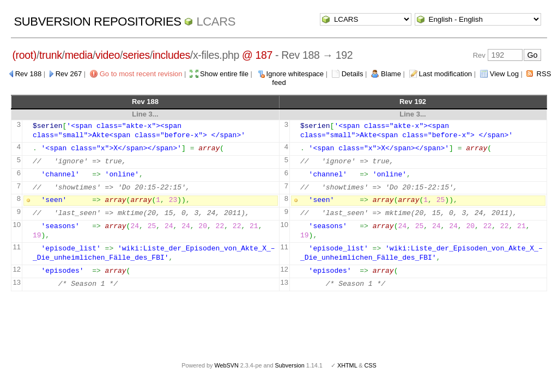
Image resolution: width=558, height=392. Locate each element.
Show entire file (224, 74)
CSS (371, 365)
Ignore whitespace (295, 74)
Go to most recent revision (141, 74)
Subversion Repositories (97, 22)
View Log (504, 74)
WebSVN (226, 365)
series (136, 55)
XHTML (347, 365)
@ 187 (257, 55)
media (79, 55)
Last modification (446, 74)
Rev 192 (413, 102)
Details (353, 74)
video (108, 55)
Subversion (290, 365)
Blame (391, 74)
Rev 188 (28, 74)
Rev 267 (69, 74)
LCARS (216, 22)
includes (171, 55)
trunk (51, 55)
